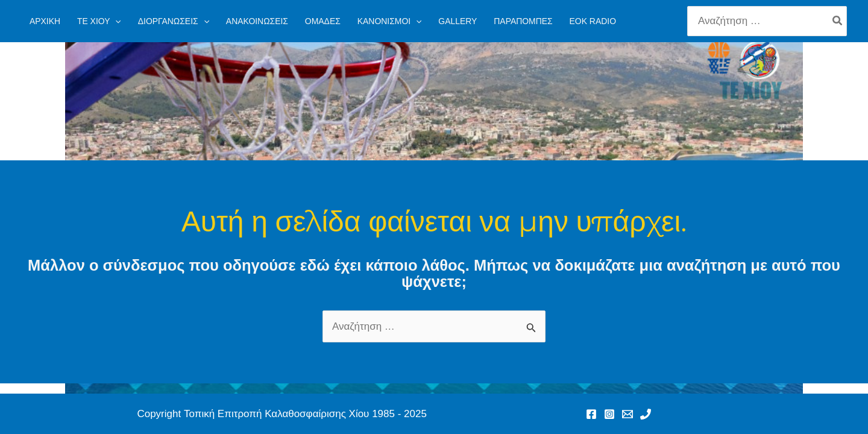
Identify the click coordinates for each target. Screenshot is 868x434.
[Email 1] (627, 414)
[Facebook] (591, 414)
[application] (115, 21)
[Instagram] (609, 414)
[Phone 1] (646, 414)
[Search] (838, 21)
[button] (99, 21)
